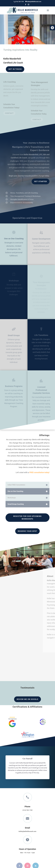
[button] (52, 28)
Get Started (41, 181)
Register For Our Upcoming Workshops (27, 518)
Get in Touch (15, 69)
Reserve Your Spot (27, 531)
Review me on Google (27, 699)
